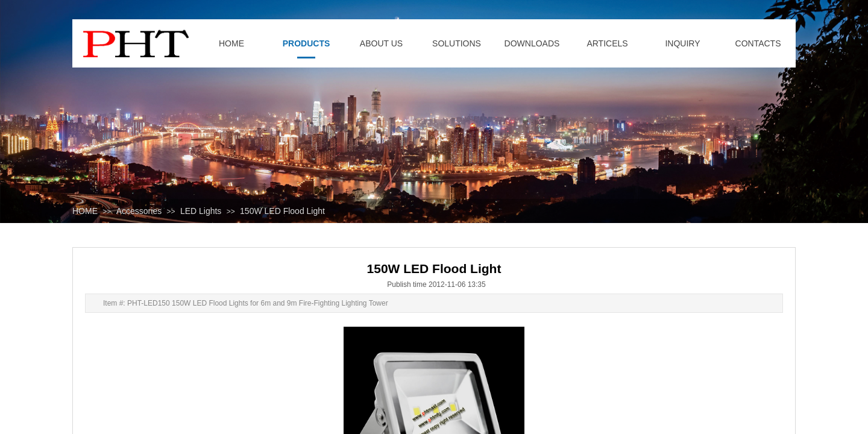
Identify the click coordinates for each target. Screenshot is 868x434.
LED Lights (201, 211)
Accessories (139, 211)
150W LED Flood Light (282, 211)
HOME (85, 211)
